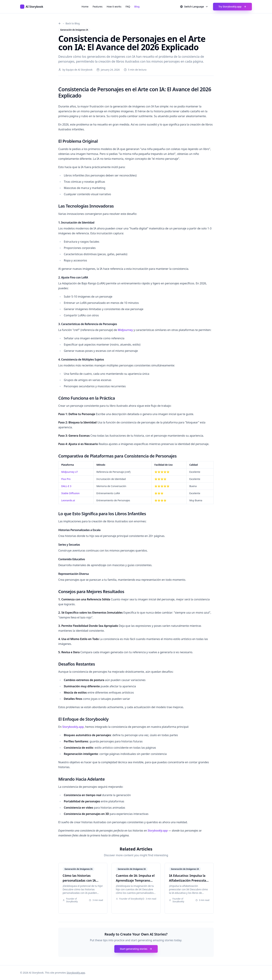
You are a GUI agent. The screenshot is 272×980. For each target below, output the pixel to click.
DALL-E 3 (66, 486)
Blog (137, 7)
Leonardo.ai (68, 500)
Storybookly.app (73, 727)
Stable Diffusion (70, 493)
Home (85, 7)
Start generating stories (136, 949)
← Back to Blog (69, 23)
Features (98, 7)
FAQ (128, 7)
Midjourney (125, 330)
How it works (114, 7)
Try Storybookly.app (232, 7)
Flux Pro (66, 479)
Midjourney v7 (69, 472)
